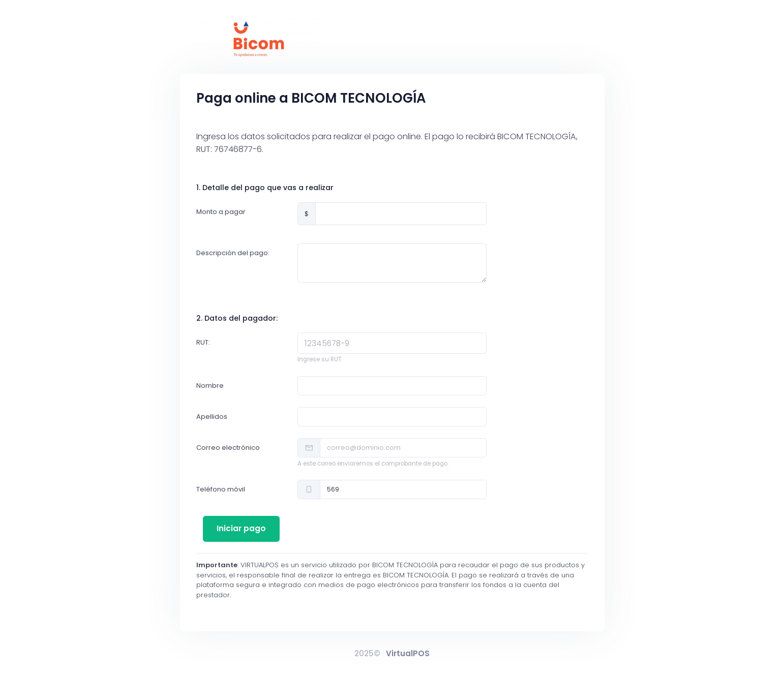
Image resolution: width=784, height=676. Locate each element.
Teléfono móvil (221, 489)
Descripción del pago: (233, 253)
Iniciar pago (241, 528)
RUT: (203, 342)
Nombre (210, 386)
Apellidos (212, 417)
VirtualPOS (408, 653)
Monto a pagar (221, 212)
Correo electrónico (228, 448)
